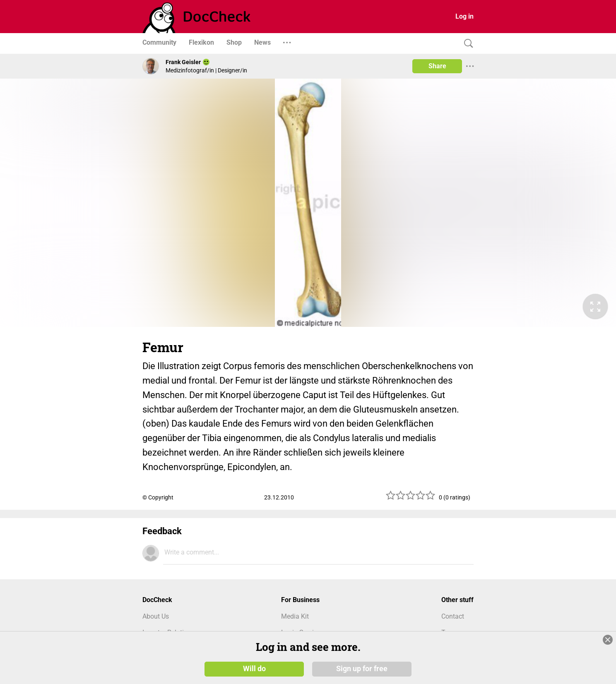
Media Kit (295, 616)
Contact (453, 616)
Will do (254, 668)
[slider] (411, 498)
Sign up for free (362, 668)
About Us (156, 616)
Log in (464, 16)
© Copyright (158, 497)
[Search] (467, 44)
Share (437, 66)
